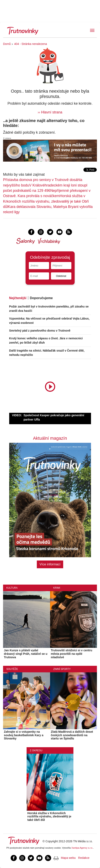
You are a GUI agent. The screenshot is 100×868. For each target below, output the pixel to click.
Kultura (12, 588)
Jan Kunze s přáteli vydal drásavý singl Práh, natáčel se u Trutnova (26, 654)
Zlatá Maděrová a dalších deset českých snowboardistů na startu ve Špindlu (72, 735)
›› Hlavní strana (50, 112)
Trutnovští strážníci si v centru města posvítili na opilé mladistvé (72, 654)
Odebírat (61, 276)
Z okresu (36, 750)
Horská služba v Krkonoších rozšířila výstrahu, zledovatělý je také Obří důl (46, 201)
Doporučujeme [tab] (41, 298)
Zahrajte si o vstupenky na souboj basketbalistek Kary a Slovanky (24, 735)
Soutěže (12, 669)
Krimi (57, 588)
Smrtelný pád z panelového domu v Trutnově (40, 331)
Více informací (50, 564)
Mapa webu (68, 858)
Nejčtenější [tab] (18, 298)
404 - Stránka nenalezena (30, 44)
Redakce (84, 858)
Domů (7, 44)
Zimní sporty (62, 669)
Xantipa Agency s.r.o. (82, 848)
